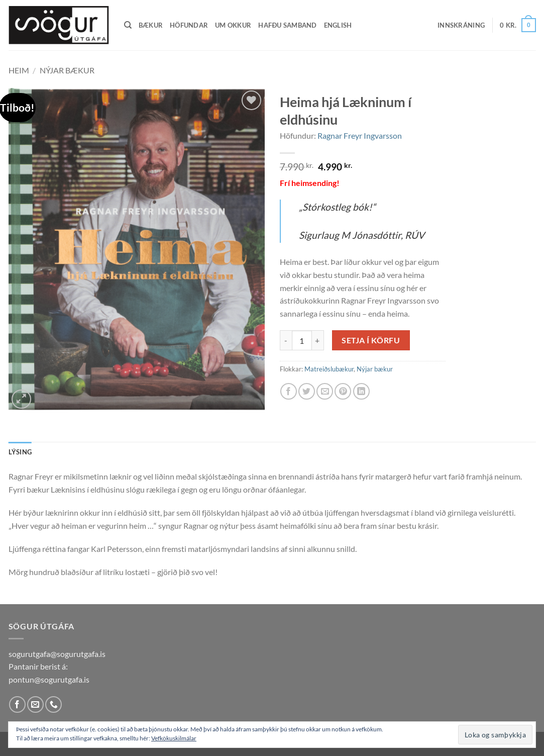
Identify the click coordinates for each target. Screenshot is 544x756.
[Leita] (128, 25)
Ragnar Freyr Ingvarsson (360, 135)
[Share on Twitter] (307, 391)
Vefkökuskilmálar (174, 738)
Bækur (151, 25)
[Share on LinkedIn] (361, 391)
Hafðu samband (287, 25)
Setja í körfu (371, 340)
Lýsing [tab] (20, 452)
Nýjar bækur (67, 70)
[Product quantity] (302, 340)
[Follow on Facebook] (17, 704)
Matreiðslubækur (329, 369)
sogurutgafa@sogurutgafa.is (57, 654)
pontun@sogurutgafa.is (49, 679)
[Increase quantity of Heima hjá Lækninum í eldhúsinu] (318, 340)
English (338, 25)
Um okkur (233, 25)
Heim (19, 70)
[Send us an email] (35, 704)
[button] (461, 25)
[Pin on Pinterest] (343, 391)
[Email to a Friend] (325, 391)
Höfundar (189, 25)
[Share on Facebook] (289, 391)
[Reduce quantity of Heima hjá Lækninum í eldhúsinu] (286, 340)
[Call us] (53, 704)
